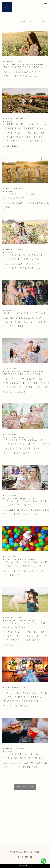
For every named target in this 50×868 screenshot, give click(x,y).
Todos (7, 22)
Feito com (25, 866)
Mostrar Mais (25, 787)
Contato (35, 852)
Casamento (27, 22)
